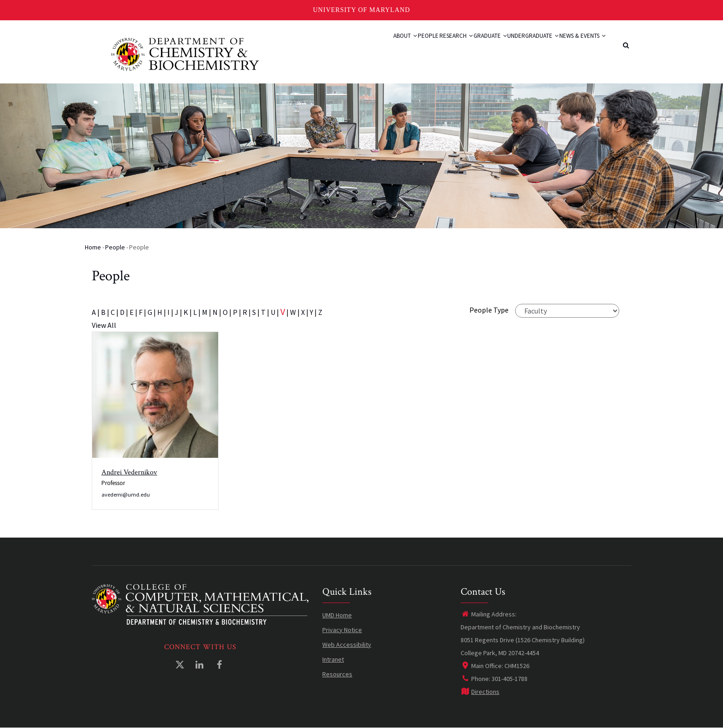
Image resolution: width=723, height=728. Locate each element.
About (349, 47)
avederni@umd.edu (126, 494)
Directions (480, 692)
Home (93, 247)
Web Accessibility (347, 645)
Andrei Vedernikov (129, 472)
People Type (489, 310)
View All (104, 325)
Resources (337, 674)
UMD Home (337, 615)
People (382, 47)
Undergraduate (517, 47)
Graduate (463, 47)
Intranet (333, 659)
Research (419, 47)
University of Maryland (362, 10)
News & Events (577, 47)
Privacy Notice (342, 630)
